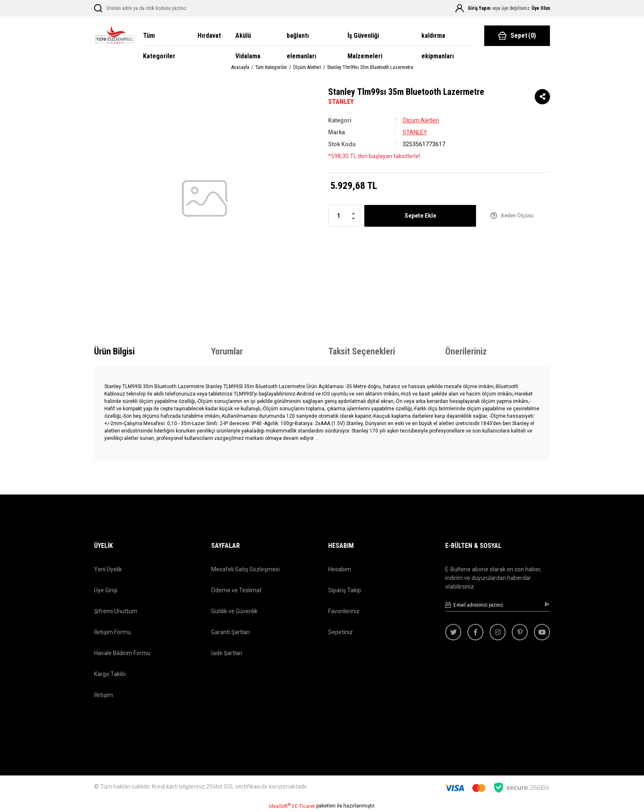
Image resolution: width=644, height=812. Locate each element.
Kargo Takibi (110, 674)
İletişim (103, 695)
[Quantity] (344, 216)
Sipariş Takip (345, 590)
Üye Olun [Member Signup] (541, 8)
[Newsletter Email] (498, 605)
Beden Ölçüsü (517, 216)
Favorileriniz (344, 611)
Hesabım (340, 569)
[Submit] (547, 604)
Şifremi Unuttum (116, 611)
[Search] (153, 8)
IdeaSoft (280, 806)
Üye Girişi (106, 590)
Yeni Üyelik (108, 569)
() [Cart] (517, 36)
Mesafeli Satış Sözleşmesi (245, 569)
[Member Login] (460, 8)
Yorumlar (227, 351)
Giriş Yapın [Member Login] (479, 8)
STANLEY (341, 102)
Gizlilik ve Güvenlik (234, 611)
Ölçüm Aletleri (421, 120)
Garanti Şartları (230, 632)
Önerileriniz (466, 351)
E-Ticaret (305, 806)
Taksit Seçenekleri (362, 351)
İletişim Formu (113, 632)
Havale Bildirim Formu (122, 653)
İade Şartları (227, 653)
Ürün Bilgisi (114, 351)
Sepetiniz (340, 632)
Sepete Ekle (420, 216)
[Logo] (114, 36)
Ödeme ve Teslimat (236, 590)
